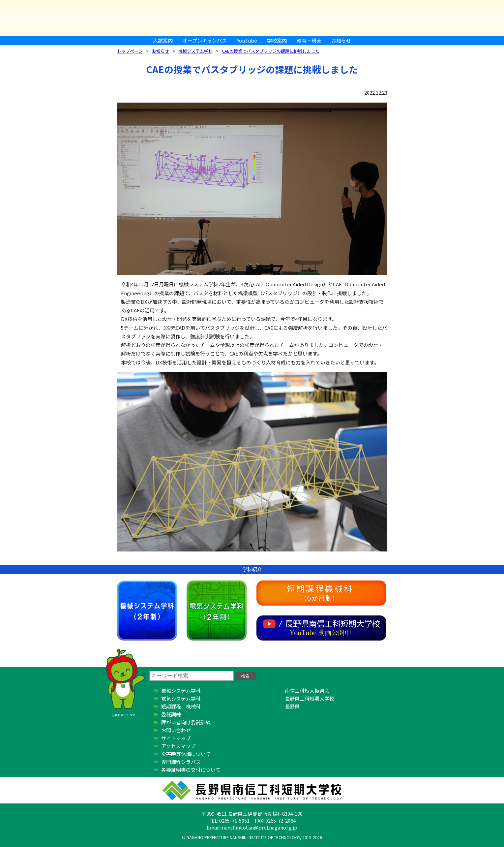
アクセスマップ (178, 746)
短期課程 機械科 (181, 706)
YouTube (247, 40)
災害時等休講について (186, 754)
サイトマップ (176, 738)
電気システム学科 (217, 611)
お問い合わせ (176, 730)
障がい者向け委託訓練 (186, 722)
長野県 (292, 706)
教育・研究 (309, 40)
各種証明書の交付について (191, 770)
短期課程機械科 (321, 593)
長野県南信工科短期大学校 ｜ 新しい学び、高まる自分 (252, 18)
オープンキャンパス (205, 40)
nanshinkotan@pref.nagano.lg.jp (260, 827)
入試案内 (163, 40)
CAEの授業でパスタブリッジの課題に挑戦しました (271, 51)
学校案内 (277, 40)
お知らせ (341, 40)
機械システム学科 (195, 51)
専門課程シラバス (181, 762)
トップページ (130, 51)
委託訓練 (171, 714)
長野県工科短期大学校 (310, 698)
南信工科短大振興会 (307, 690)
